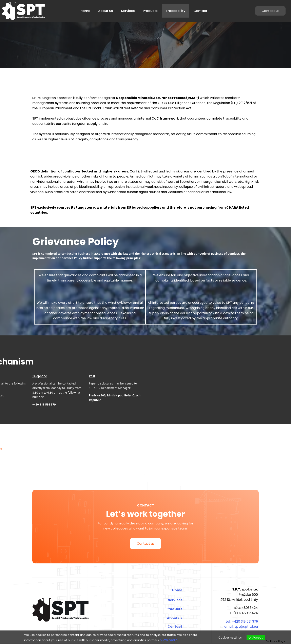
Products (150, 11)
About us (106, 11)
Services (128, 11)
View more (169, 640)
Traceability (176, 11)
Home (85, 11)
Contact (200, 11)
